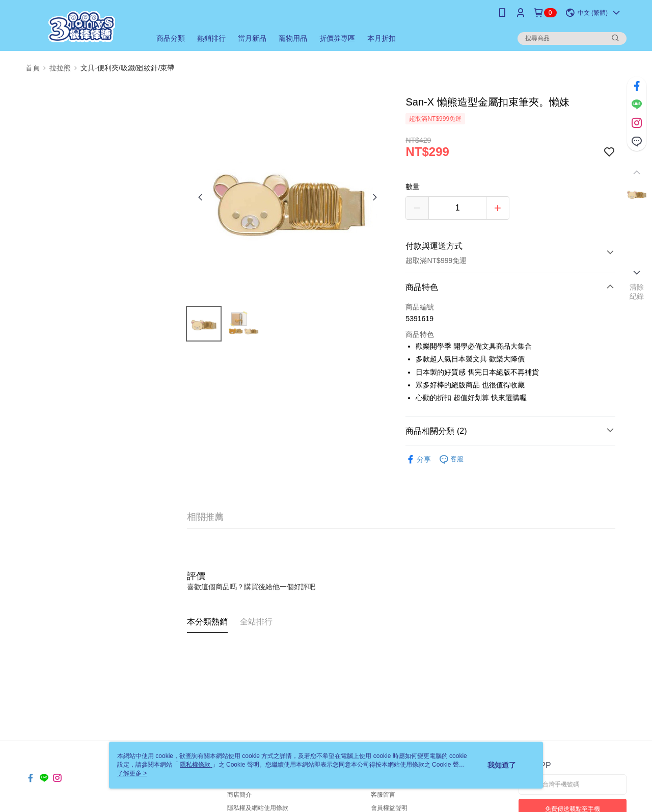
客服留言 (383, 795)
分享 (418, 460)
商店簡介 (239, 795)
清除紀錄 (637, 292)
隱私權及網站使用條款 (258, 808)
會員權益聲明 (389, 808)
